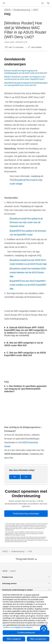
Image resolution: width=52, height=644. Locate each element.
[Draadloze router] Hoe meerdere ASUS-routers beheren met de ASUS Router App (28, 272)
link (11, 458)
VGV (36, 10)
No (26, 477)
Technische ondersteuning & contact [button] (26, 590)
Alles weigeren (14, 639)
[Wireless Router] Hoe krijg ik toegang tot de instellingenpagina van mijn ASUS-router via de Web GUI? (26, 72)
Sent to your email (16, 47)
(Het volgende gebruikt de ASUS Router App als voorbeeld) (26, 331)
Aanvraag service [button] (26, 583)
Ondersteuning (22, 10)
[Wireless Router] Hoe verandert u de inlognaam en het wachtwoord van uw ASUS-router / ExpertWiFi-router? (25, 78)
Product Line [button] (26, 577)
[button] (4, 3)
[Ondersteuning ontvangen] (26, 514)
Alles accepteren (38, 639)
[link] (26, 3)
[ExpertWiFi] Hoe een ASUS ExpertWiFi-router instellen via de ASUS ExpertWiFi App (28, 285)
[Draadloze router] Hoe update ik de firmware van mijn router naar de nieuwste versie (26, 222)
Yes (15, 477)
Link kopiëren (36, 47)
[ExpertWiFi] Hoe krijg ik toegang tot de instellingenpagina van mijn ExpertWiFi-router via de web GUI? (26, 84)
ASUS (7, 10)
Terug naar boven (25, 559)
